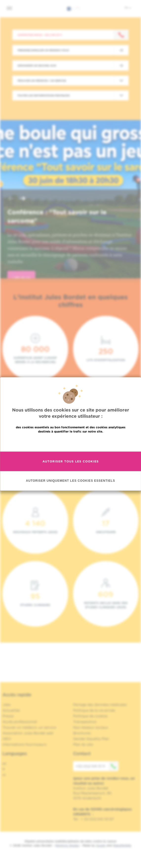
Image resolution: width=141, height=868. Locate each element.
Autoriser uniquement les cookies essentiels (70, 481)
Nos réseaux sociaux (91, 727)
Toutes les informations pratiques (43, 95)
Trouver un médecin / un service (42, 81)
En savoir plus (70, 442)
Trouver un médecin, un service (29, 727)
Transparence (85, 722)
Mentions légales (67, 845)
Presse (8, 716)
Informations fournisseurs (25, 744)
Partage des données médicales (100, 705)
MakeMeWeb (122, 845)
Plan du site (83, 744)
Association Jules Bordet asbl (28, 733)
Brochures (82, 733)
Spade (101, 845)
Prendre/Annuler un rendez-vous (43, 50)
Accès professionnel (20, 722)
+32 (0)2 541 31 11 (97, 766)
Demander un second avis (37, 65)
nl (4, 775)
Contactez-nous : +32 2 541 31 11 (40, 35)
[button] (11, 199)
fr (128, 8)
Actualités (11, 710)
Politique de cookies (90, 716)
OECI (7, 739)
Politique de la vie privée (94, 710)
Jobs (7, 705)
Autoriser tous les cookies (71, 461)
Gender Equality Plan (91, 739)
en (5, 763)
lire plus (21, 278)
